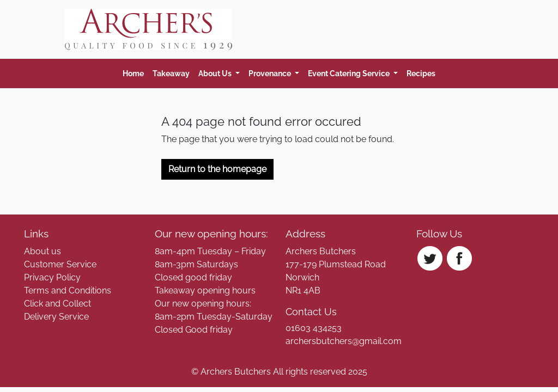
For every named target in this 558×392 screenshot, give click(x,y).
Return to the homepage (217, 169)
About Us (216, 73)
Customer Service (60, 264)
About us (43, 251)
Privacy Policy (52, 277)
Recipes (421, 73)
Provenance (271, 73)
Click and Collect (57, 304)
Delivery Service (56, 317)
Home (133, 73)
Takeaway (171, 73)
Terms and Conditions (68, 290)
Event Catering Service (350, 73)
